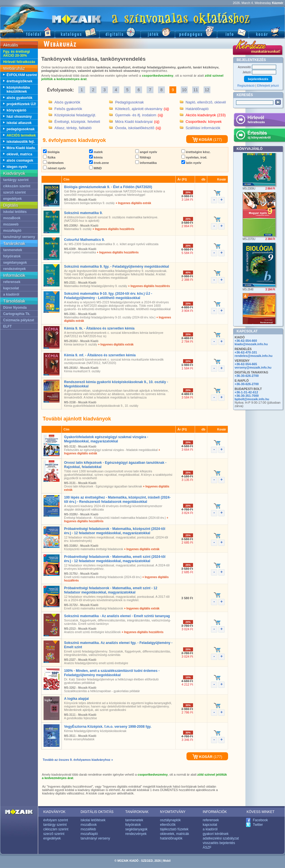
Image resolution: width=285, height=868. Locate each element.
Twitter (258, 825)
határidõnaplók (171, 838)
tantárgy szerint (16, 180)
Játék (158, 31)
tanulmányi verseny (19, 237)
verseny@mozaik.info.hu (253, 367)
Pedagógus (196, 31)
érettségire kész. (196, 152)
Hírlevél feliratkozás (19, 62)
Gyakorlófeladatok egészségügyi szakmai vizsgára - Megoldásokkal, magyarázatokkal (106, 439)
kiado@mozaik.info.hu (251, 344)
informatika (146, 163)
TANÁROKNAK (137, 812)
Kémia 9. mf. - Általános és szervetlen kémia (100, 355)
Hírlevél (259, 121)
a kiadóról (11, 294)
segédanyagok (15, 263)
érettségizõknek (20, 81)
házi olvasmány (19, 117)
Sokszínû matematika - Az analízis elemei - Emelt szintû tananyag (117, 616)
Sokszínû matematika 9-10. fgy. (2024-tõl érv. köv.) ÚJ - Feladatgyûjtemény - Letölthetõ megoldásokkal (108, 296)
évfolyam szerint (56, 820)
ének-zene (99, 163)
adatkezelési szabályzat (221, 838)
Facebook (260, 820)
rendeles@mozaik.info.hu (254, 356)
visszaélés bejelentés (219, 843)
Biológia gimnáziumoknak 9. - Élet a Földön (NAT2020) (108, 187)
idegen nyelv (17, 167)
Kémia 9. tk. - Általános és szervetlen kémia (99, 328)
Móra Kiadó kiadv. (21, 148)
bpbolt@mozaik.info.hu (252, 399)
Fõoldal (27, 31)
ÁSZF (207, 847)
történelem (53, 163)
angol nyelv (146, 152)
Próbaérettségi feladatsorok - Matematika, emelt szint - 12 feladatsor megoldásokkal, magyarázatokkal (111, 590)
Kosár (267, 31)
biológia (51, 152)
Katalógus (77, 31)
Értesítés (259, 136)
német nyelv (54, 168)
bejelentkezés (258, 79)
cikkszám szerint (17, 186)
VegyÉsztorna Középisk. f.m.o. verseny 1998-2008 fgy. (108, 727)
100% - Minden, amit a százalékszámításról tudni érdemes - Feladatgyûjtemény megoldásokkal (112, 673)
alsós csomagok (20, 160)
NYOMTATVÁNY (173, 812)
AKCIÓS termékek (21, 135)
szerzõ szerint (14, 192)
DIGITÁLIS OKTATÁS (97, 812)
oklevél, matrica (19, 154)
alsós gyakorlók (20, 98)
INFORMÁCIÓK (215, 812)
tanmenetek (13, 250)
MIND (95, 168)
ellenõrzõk (168, 825)
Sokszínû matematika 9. (83, 213)
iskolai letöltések (93, 820)
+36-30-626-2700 (247, 376)
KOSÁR (202, 140)
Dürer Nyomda (15, 308)
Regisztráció (246, 86)
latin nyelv (191, 163)
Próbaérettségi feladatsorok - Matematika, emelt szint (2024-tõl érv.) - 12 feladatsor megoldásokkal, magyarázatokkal (115, 559)
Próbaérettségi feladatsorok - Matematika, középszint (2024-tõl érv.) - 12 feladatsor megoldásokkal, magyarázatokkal (115, 531)
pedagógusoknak (21, 129)
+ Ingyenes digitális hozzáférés (113, 229)
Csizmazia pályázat (19, 320)
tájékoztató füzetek (174, 829)
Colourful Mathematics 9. (84, 240)
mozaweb (11, 224)
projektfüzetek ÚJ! (21, 104)
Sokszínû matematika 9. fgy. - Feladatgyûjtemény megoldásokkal (117, 267)
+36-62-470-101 (246, 352)
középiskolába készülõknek (18, 90)
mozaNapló (12, 231)
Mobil (167, 861)
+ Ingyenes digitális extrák (133, 203)
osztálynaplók (170, 820)
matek (96, 152)
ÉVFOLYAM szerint (22, 75)
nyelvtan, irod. (194, 157)
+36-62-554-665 (246, 364)
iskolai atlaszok (19, 123)
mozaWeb (88, 829)
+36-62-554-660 (246, 341)
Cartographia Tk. (17, 314)
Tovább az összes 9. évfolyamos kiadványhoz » (78, 760)
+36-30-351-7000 (247, 396)
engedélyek (12, 199)
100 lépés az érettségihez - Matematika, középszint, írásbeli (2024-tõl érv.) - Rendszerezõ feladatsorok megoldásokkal (117, 500)
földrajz (143, 157)
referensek (12, 282)
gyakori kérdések (216, 834)
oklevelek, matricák (175, 834)
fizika (49, 157)
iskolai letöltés (15, 212)
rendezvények (14, 269)
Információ (233, 31)
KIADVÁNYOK (54, 812)
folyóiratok (12, 256)
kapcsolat (11, 288)
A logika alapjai (76, 699)
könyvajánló (16, 110)
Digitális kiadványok (120, 31)
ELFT (7, 326)
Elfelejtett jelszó (268, 86)
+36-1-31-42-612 (246, 392)
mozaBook (12, 218)
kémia (96, 157)
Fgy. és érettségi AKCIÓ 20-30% (17, 54)
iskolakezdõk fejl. (21, 142)
